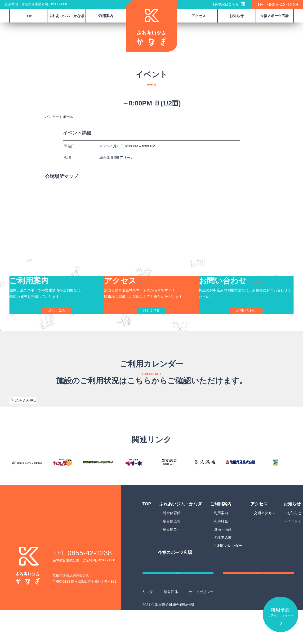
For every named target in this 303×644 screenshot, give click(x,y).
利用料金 (221, 546)
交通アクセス (265, 538)
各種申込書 (223, 563)
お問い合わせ (258, 603)
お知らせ (294, 538)
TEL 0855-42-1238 (278, 4)
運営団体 (171, 626)
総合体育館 (172, 538)
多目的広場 (172, 546)
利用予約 (178, 603)
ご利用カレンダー (228, 571)
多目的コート (174, 555)
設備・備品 (223, 555)
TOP (29, 16)
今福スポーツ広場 (274, 16)
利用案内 (221, 538)
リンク (148, 626)
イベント (294, 546)
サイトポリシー (201, 626)
